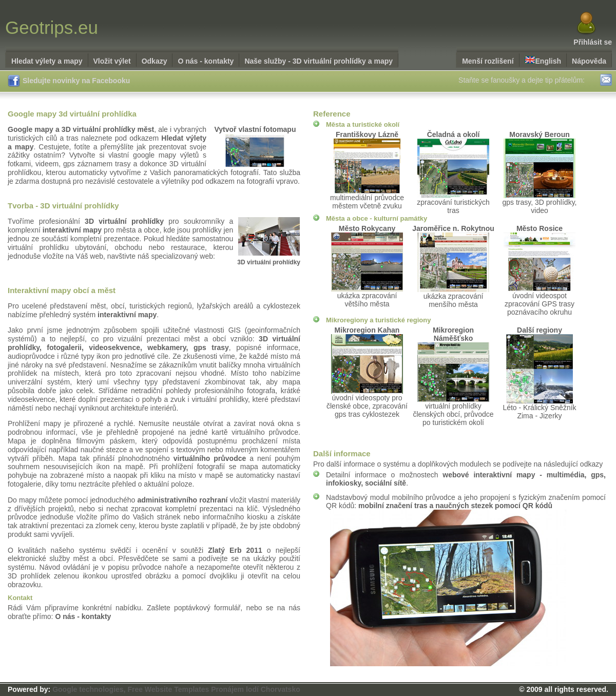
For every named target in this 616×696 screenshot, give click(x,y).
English (543, 61)
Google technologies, (89, 689)
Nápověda (589, 61)
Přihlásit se (593, 42)
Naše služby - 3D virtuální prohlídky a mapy (319, 61)
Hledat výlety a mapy (47, 61)
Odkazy (155, 61)
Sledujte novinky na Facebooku (69, 81)
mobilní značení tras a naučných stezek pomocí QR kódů (455, 506)
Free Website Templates (168, 689)
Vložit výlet (112, 61)
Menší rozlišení (488, 61)
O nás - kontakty (206, 61)
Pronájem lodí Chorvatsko (255, 689)
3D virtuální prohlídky (269, 262)
